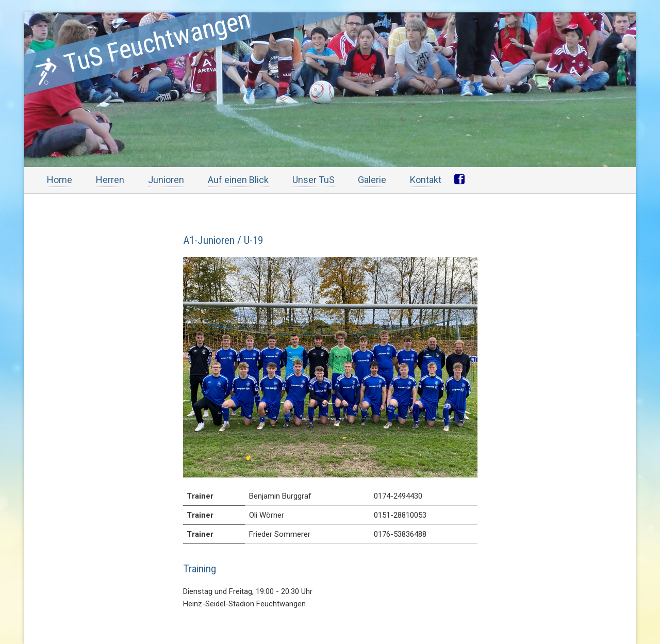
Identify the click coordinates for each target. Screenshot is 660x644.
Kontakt (426, 180)
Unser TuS (313, 180)
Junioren (166, 180)
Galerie (372, 180)
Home (60, 180)
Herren (110, 180)
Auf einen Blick (238, 180)
